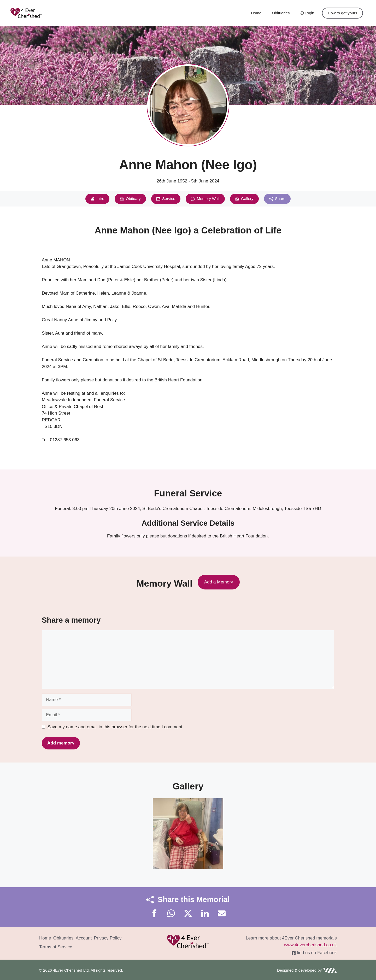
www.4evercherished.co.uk (310, 945)
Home (256, 13)
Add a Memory (219, 582)
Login (307, 13)
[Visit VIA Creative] (307, 970)
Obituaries (281, 13)
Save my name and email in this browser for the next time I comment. (116, 727)
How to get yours (342, 13)
